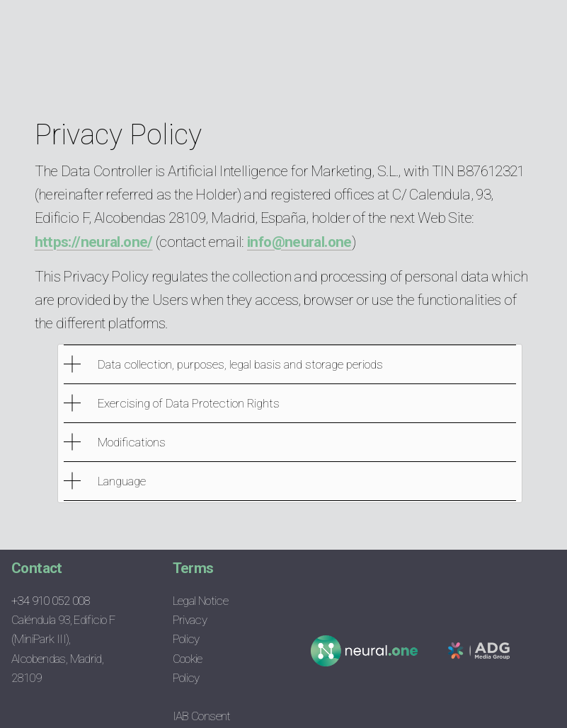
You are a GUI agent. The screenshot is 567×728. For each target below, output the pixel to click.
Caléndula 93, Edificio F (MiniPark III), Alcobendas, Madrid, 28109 (63, 648)
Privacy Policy (190, 629)
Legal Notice (201, 601)
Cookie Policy (195, 668)
